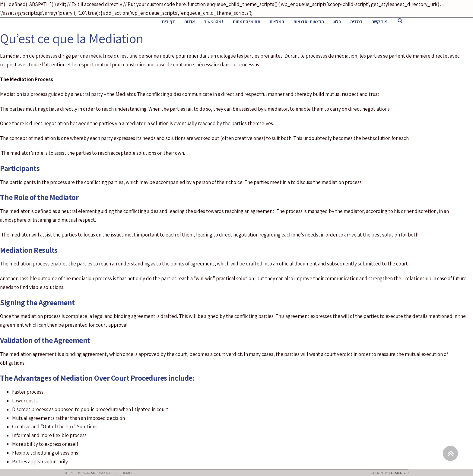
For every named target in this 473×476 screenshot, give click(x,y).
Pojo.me (89, 473)
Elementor (399, 473)
